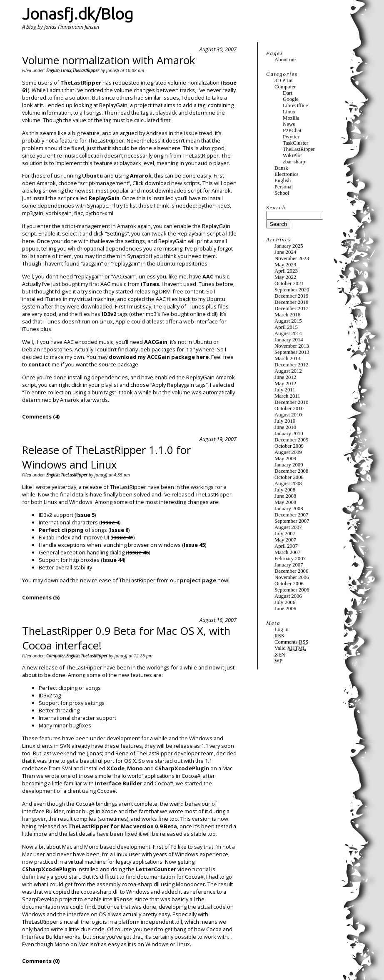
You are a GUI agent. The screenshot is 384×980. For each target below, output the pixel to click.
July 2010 (285, 421)
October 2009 (289, 446)
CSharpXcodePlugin (182, 768)
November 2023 (292, 258)
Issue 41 (123, 537)
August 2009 (288, 452)
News (289, 124)
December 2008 (291, 471)
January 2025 (289, 246)
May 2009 (285, 459)
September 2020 (292, 290)
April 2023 (286, 271)
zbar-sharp (294, 162)
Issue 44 (113, 560)
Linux (66, 70)
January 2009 (289, 465)
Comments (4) (41, 416)
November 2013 (292, 346)
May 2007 (285, 540)
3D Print (284, 80)
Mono (135, 768)
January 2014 (289, 340)
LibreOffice (295, 105)
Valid (290, 648)
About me (285, 60)
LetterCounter (156, 869)
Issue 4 (110, 522)
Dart (288, 93)
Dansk (281, 168)
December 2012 (291, 365)
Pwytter (291, 137)
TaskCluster (295, 143)
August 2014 (288, 333)
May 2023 (285, 265)
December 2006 (291, 571)
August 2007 (288, 527)
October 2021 (289, 283)
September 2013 (292, 352)
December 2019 (291, 296)
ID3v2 (109, 314)
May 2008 (285, 502)
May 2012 (285, 383)
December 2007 (291, 515)
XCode (116, 768)
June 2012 (285, 377)
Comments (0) (41, 961)
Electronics (287, 174)
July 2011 (285, 390)
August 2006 (288, 596)
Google (291, 99)
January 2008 (289, 509)
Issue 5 (85, 515)
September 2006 (292, 590)
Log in (282, 629)
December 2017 (291, 308)
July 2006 (285, 602)
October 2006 (289, 584)
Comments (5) (41, 597)
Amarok (141, 175)
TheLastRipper (86, 70)
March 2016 (287, 315)
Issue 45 (194, 545)
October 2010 (289, 409)
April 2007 (286, 546)
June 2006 (285, 609)
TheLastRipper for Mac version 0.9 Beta (123, 826)
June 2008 (285, 496)
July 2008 (285, 490)
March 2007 (287, 552)
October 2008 (289, 477)
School (282, 193)
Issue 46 (138, 552)
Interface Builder (119, 783)
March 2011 (287, 396)
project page (198, 580)
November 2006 (292, 577)
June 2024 (285, 252)
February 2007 (290, 559)
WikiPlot (292, 155)
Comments (291, 642)
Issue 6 (119, 530)
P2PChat (292, 130)
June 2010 (285, 427)
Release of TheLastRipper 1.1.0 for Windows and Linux (106, 457)
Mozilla (291, 118)
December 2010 (291, 402)
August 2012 (288, 371)
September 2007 (292, 521)
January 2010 (289, 434)
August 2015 (288, 321)
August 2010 (288, 415)
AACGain (156, 342)
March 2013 (287, 358)
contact (39, 364)
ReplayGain (104, 198)
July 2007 (285, 534)
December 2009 (291, 440)
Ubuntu (92, 175)
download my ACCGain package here (159, 357)
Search (276, 208)
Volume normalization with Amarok (108, 60)
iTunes (150, 284)
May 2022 (285, 277)
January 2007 (289, 565)
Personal (284, 187)
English (53, 70)
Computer (56, 656)
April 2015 (286, 327)
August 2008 (288, 484)
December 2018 (291, 302)
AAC (208, 276)
